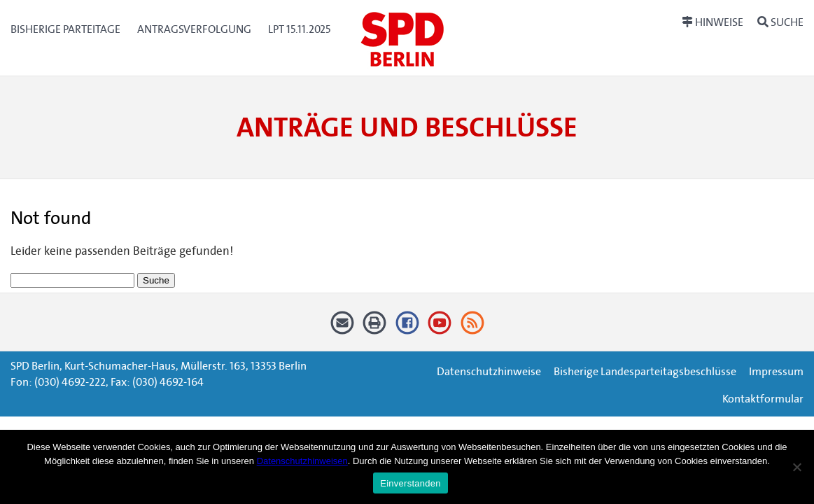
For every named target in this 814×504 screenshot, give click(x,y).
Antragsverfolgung (194, 29)
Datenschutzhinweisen (302, 461)
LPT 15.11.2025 (299, 29)
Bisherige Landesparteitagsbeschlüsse (645, 371)
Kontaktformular (763, 399)
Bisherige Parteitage (65, 29)
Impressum (776, 371)
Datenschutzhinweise (489, 371)
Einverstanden (410, 483)
